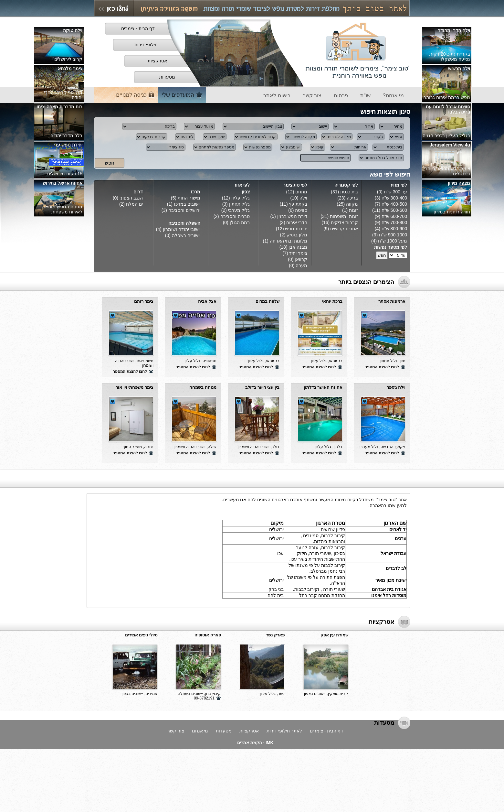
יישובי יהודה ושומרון (182, 229)
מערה (301, 265)
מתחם (301, 192)
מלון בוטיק (297, 235)
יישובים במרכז (187, 204)
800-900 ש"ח (394, 229)
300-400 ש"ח (394, 198)
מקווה (352, 204)
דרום (138, 192)
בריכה (352, 198)
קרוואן (301, 259)
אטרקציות (249, 731)
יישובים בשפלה (186, 235)
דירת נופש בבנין (292, 216)
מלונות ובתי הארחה (289, 241)
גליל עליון (241, 198)
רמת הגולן (240, 222)
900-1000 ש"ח (393, 235)
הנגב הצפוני (131, 198)
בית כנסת (349, 192)
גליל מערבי (239, 210)
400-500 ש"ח (394, 204)
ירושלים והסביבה (184, 210)
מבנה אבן (298, 247)
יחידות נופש (296, 229)
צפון (246, 192)
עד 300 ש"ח (395, 192)
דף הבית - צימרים (326, 731)
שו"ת (365, 96)
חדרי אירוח (297, 222)
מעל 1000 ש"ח (393, 241)
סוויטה (301, 210)
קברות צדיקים (344, 222)
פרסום (341, 96)
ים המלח (134, 204)
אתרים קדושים (344, 229)
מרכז (195, 192)
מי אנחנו (200, 731)
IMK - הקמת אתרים (255, 743)
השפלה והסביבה (184, 223)
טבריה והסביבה (235, 216)
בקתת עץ (298, 204)
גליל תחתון (239, 204)
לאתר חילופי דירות (284, 731)
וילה (303, 198)
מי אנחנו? (393, 96)
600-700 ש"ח (394, 216)
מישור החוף (189, 198)
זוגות (353, 210)
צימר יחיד (298, 253)
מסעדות (224, 731)
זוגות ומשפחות (344, 216)
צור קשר (176, 731)
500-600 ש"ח (394, 210)
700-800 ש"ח (394, 222)
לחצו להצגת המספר (382, 367)
